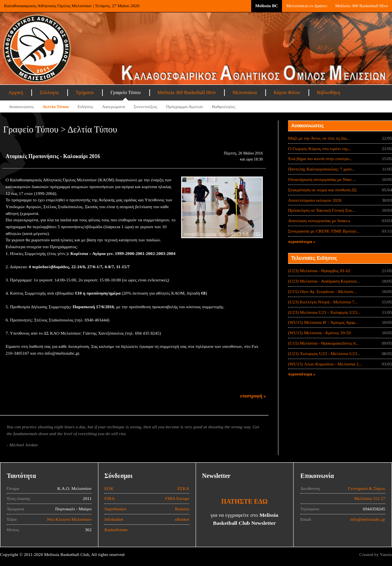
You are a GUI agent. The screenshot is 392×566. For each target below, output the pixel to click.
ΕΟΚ (109, 488)
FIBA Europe (177, 498)
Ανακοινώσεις (21, 106)
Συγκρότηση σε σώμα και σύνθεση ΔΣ (322, 190)
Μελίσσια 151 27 (370, 498)
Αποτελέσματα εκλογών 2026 (315, 200)
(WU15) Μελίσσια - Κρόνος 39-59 (319, 333)
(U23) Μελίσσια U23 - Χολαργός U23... (324, 312)
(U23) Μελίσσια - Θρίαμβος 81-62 (319, 271)
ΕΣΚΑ (183, 488)
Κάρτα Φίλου (287, 92)
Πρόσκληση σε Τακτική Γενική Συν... (322, 210)
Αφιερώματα (113, 106)
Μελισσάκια (245, 92)
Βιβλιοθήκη (328, 92)
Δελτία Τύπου (56, 106)
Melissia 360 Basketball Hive (362, 6)
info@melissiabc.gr (368, 519)
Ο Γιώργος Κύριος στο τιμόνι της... (320, 149)
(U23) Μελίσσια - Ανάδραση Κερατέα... (324, 281)
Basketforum (116, 530)
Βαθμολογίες (224, 106)
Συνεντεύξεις (145, 106)
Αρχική (16, 92)
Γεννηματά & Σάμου (367, 488)
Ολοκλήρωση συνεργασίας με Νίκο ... (322, 179)
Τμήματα (85, 92)
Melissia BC (267, 6)
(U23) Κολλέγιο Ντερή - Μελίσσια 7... (323, 302)
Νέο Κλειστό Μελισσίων (69, 519)
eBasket (182, 519)
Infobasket (114, 519)
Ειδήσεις (85, 106)
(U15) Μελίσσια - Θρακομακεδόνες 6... (323, 343)
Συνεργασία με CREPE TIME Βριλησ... (324, 231)
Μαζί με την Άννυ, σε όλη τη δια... (319, 138)
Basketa (182, 509)
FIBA (110, 498)
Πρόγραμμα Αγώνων (185, 106)
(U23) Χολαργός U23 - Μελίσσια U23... (324, 353)
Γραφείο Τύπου (126, 92)
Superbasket (115, 509)
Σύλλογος (49, 92)
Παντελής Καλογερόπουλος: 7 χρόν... (322, 169)
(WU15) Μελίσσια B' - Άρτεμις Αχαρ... (323, 322)
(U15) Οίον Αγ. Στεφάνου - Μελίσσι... (322, 291)
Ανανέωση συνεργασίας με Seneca (319, 221)
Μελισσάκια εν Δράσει (306, 6)
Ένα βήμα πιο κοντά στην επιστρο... (320, 159)
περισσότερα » (302, 241)
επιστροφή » (253, 396)
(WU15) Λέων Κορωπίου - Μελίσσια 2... (325, 364)
